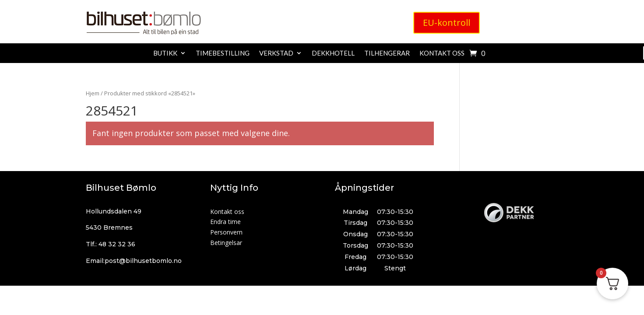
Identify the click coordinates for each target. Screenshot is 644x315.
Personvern (226, 232)
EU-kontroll (447, 23)
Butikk (165, 53)
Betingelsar (226, 243)
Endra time (225, 222)
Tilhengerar (387, 53)
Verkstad (276, 53)
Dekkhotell (333, 53)
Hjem (93, 93)
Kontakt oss (442, 53)
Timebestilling (223, 53)
